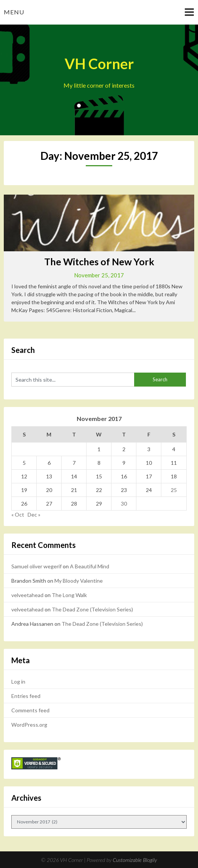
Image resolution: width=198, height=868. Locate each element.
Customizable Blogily (135, 860)
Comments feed (30, 710)
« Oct (18, 514)
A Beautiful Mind (90, 566)
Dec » (34, 514)
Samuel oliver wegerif (36, 566)
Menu (14, 12)
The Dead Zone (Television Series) (92, 609)
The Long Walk (69, 595)
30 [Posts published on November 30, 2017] (124, 504)
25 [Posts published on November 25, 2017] (174, 490)
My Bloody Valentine (79, 581)
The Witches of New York (99, 261)
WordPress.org (29, 725)
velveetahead (27, 595)
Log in (18, 682)
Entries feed (26, 696)
